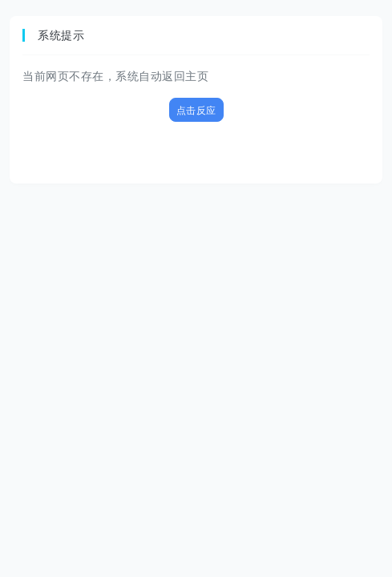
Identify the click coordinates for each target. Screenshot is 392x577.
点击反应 (196, 111)
